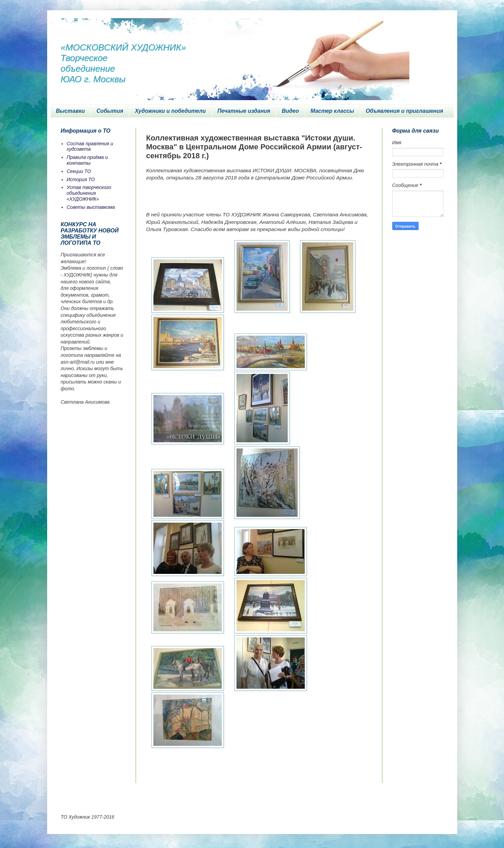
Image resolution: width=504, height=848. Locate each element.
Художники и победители (171, 111)
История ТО (81, 179)
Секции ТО (79, 171)
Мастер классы (332, 111)
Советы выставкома (91, 207)
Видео (290, 111)
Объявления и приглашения (404, 111)
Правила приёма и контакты (87, 160)
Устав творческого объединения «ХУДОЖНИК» (89, 193)
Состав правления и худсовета (90, 146)
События (110, 111)
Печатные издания (244, 111)
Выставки (71, 111)
